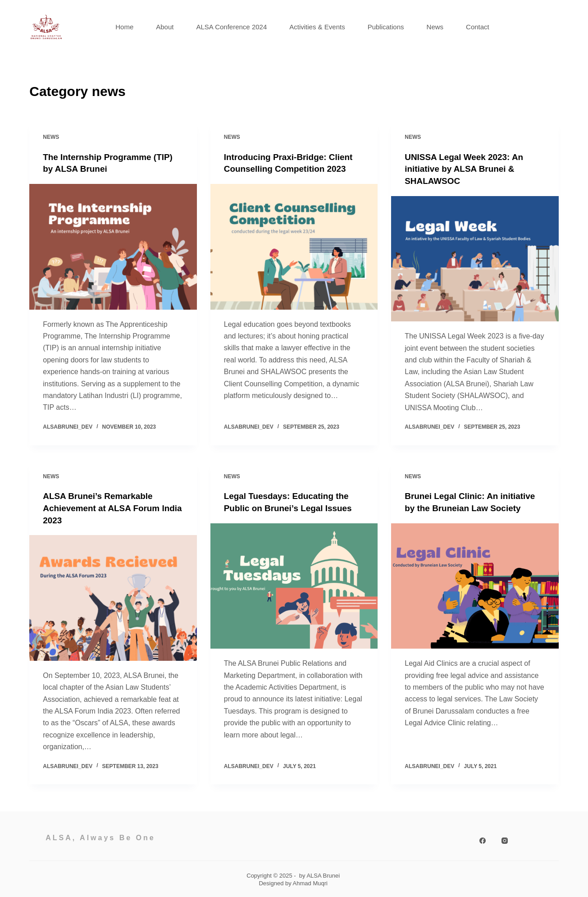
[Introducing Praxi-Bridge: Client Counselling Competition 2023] (294, 246)
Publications (386, 27)
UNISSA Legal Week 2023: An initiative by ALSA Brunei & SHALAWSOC (467, 169)
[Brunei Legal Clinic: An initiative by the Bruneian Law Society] (475, 585)
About (165, 27)
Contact (478, 27)
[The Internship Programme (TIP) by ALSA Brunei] (113, 246)
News (435, 27)
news (51, 137)
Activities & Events (317, 27)
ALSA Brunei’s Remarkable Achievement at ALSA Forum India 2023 (105, 507)
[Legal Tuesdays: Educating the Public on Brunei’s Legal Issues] (294, 585)
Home (124, 27)
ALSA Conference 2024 (231, 27)
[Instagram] (505, 839)
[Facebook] (483, 839)
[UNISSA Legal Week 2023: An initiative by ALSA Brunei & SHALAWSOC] (475, 258)
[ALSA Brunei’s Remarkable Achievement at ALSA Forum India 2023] (113, 597)
